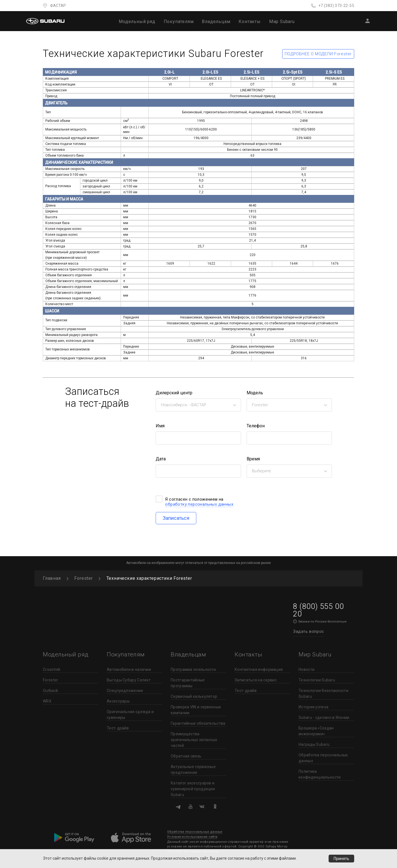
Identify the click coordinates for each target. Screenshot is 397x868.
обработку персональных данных (199, 504)
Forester (50, 680)
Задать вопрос (309, 631)
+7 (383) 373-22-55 (336, 6)
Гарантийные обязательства (198, 723)
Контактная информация (259, 669)
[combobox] (198, 405)
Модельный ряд (137, 22)
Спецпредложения (125, 691)
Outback (50, 691)
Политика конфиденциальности (320, 774)
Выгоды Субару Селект (129, 680)
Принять (341, 859)
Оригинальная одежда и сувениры (130, 715)
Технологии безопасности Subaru (323, 693)
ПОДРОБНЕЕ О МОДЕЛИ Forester (318, 54)
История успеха (313, 707)
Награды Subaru (314, 744)
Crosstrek (52, 669)
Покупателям (179, 22)
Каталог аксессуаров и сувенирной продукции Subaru (193, 789)
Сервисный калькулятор (194, 696)
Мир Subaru (282, 22)
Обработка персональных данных (323, 758)
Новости (307, 669)
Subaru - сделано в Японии (324, 718)
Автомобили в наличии (129, 669)
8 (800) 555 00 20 (318, 610)
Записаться (176, 518)
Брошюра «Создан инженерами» (316, 731)
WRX (47, 701)
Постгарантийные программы (188, 683)
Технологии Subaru (317, 680)
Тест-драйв (118, 728)
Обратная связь (186, 756)
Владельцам (216, 22)
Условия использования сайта (192, 837)
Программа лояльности (193, 669)
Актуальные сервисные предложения (193, 770)
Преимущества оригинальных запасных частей (194, 740)
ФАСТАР (58, 6)
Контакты (250, 22)
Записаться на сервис (256, 680)
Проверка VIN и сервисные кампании (196, 710)
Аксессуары (118, 701)
